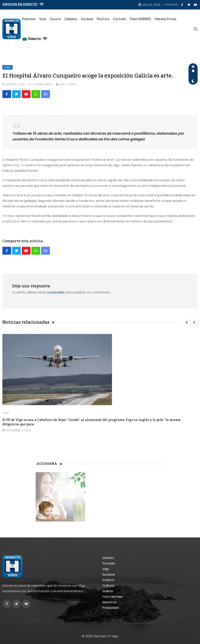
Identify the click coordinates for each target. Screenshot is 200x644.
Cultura (120, 19)
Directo (108, 558)
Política (103, 19)
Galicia (55, 19)
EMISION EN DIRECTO (20, 5)
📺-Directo (31, 39)
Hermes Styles (165, 19)
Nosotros (109, 602)
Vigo (43, 19)
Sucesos (87, 19)
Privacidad (110, 608)
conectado (56, 292)
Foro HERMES (140, 19)
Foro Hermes (112, 597)
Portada (29, 19)
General (71, 19)
